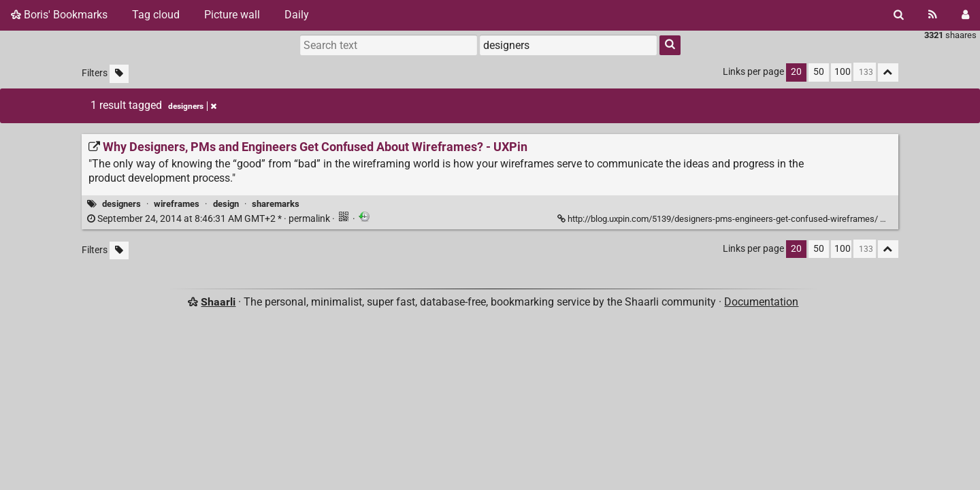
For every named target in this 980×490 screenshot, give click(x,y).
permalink (210, 219)
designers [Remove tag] (192, 106)
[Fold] (888, 217)
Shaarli (218, 302)
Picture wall (232, 15)
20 (796, 72)
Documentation (761, 302)
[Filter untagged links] (119, 74)
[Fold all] (888, 72)
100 (843, 72)
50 (819, 72)
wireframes (177, 204)
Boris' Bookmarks (59, 15)
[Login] (965, 15)
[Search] (899, 15)
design (226, 204)
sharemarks (276, 204)
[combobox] (568, 45)
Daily (297, 15)
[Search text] (389, 45)
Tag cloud (156, 15)
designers (121, 204)
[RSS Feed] (933, 15)
